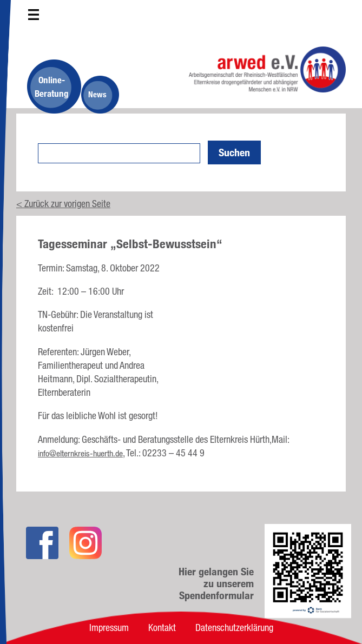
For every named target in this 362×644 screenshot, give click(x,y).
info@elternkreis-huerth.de (80, 453)
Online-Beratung (52, 87)
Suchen (234, 152)
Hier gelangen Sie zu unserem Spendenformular (216, 583)
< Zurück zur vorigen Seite (63, 203)
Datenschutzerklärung (234, 627)
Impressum (109, 627)
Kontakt (162, 627)
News (97, 94)
